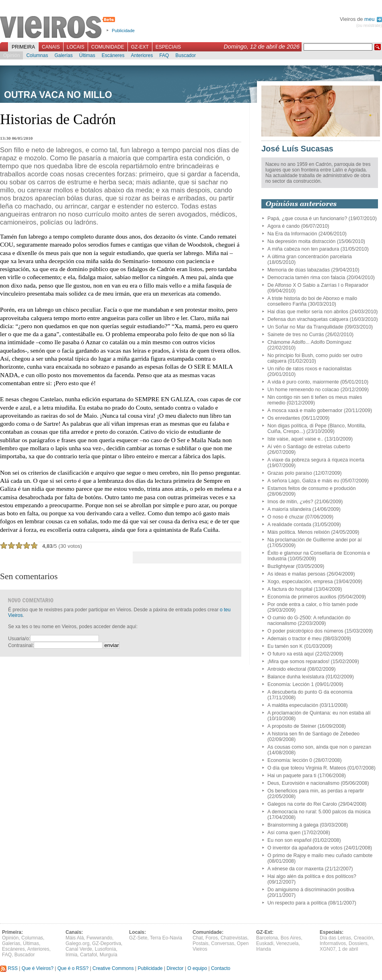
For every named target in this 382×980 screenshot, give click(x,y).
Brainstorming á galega (293, 825)
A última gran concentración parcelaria (310, 257)
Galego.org (77, 943)
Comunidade (108, 47)
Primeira (23, 47)
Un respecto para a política (297, 903)
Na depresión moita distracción (301, 241)
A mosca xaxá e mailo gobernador (305, 410)
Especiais (168, 47)
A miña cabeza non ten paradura (303, 249)
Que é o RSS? (73, 968)
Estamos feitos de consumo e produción (312, 488)
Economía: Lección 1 (291, 684)
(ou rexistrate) (369, 26)
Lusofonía (106, 949)
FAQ (164, 55)
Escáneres (113, 55)
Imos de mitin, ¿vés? (290, 502)
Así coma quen (284, 833)
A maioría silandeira (289, 509)
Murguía (109, 955)
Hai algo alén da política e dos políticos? (312, 876)
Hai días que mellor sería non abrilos (308, 312)
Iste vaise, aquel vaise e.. (295, 439)
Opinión (11, 55)
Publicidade (123, 31)
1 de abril (348, 949)
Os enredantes (284, 418)
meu (373, 19)
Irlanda (264, 949)
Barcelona (267, 938)
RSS (9, 968)
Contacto (221, 968)
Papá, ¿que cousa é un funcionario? (307, 218)
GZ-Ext (140, 47)
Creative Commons (113, 968)
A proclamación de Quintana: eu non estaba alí (319, 713)
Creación (364, 938)
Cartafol (88, 955)
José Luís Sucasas (297, 149)
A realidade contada (289, 525)
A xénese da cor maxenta (295, 869)
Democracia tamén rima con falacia (306, 278)
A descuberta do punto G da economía (310, 692)
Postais (200, 943)
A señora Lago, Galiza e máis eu (303, 481)
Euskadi (265, 943)
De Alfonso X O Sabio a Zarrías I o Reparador (318, 285)
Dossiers (358, 943)
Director (175, 968)
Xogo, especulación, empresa (300, 582)
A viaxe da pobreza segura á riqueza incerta (316, 460)
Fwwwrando (99, 938)
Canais (51, 47)
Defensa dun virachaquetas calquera (308, 319)
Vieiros (59, 28)
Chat (198, 938)
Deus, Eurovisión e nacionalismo (303, 783)
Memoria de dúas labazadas (299, 270)
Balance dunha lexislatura (296, 677)
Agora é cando (283, 226)
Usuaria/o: (19, 639)
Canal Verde (79, 949)
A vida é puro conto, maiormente (303, 382)
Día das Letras (335, 938)
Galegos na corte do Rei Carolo (302, 804)
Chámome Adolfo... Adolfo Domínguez (309, 342)
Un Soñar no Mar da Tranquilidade (305, 327)
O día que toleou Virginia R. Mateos (307, 768)
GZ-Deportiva (107, 943)
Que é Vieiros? (38, 968)
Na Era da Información (292, 234)
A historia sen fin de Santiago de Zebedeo (313, 734)
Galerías (63, 55)
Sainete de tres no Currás (296, 335)
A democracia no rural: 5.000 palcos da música (319, 812)
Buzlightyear (281, 566)
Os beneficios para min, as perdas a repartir (316, 791)
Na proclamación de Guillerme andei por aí (315, 540)
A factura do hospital (290, 589)
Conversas (223, 943)
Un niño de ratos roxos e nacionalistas (309, 369)
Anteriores (142, 55)
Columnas (37, 55)
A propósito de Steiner (292, 726)
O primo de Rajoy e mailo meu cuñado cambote (320, 855)
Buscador (186, 55)
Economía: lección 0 (290, 760)
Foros (212, 938)
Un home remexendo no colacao (303, 390)
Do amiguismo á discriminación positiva (311, 890)
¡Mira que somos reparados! (298, 661)
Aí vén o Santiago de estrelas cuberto (309, 447)
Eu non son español (289, 840)
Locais (76, 47)
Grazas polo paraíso (290, 473)
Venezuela (287, 943)
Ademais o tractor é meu (294, 639)
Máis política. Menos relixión (299, 532)
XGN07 (328, 949)
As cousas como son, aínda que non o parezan (319, 747)
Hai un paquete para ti (292, 776)
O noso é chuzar (286, 517)
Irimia (71, 955)
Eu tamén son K (285, 646)
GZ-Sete (138, 938)
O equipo (197, 968)
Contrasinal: (21, 645)
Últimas (87, 55)
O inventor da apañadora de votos (305, 848)
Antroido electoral (287, 669)
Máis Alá (75, 938)
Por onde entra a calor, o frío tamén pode (313, 604)
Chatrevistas (234, 938)
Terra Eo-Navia (166, 938)
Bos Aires (291, 938)
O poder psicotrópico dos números (305, 631)
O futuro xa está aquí (291, 654)
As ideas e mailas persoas (296, 574)
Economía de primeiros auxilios (302, 597)
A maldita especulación (293, 705)
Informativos (333, 943)
